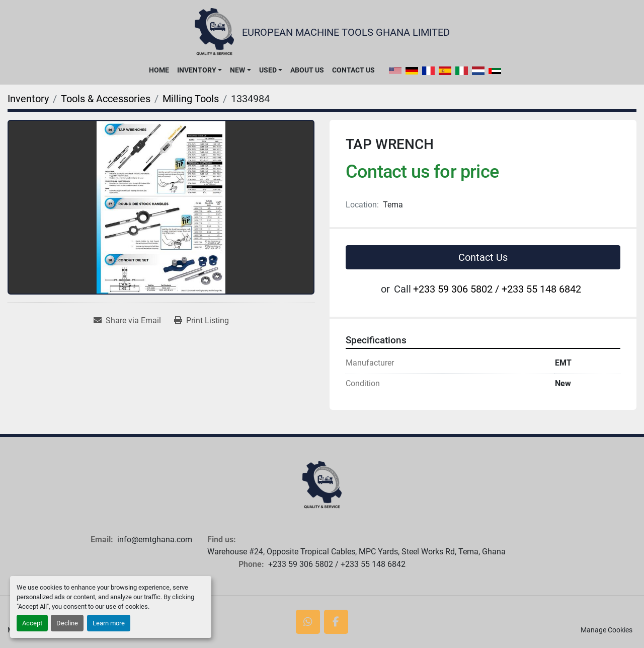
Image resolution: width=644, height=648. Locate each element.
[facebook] (336, 622)
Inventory (197, 70)
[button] (199, 70)
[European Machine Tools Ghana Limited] (322, 485)
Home (159, 70)
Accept (32, 623)
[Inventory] (28, 99)
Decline (67, 623)
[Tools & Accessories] (106, 99)
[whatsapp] (308, 622)
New (237, 70)
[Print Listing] (202, 321)
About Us (307, 70)
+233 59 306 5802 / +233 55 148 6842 (497, 289)
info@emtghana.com (155, 539)
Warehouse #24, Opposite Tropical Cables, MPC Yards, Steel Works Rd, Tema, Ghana (356, 552)
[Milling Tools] (191, 99)
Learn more (109, 623)
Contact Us (353, 70)
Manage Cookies (607, 630)
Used (268, 70)
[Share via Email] (127, 321)
